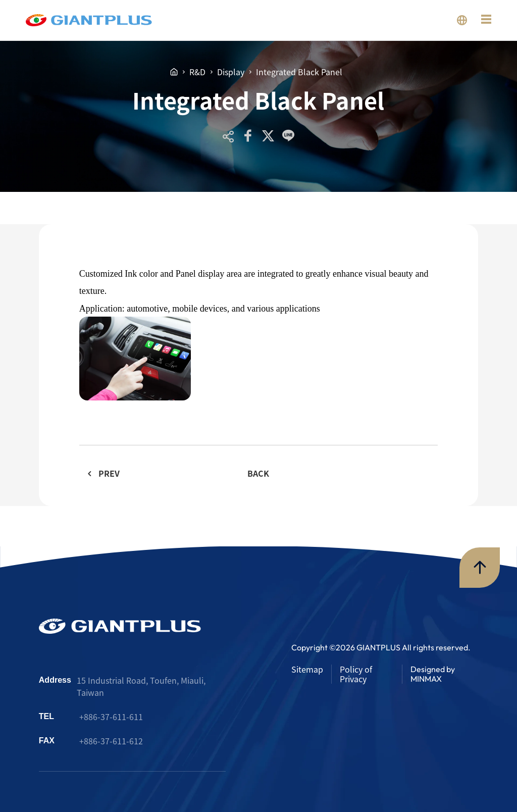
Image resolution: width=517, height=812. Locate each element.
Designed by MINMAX (433, 674)
